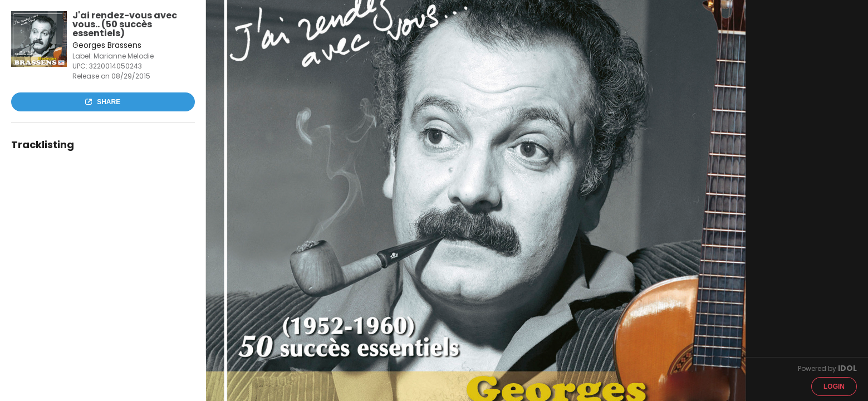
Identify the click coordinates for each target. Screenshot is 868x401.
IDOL (847, 368)
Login (834, 387)
